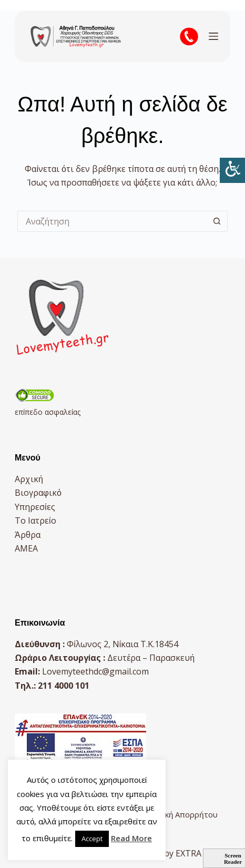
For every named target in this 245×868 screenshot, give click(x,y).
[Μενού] (213, 36)
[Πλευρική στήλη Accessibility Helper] (232, 170)
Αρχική (29, 479)
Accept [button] (92, 839)
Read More (131, 838)
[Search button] (217, 221)
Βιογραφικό (38, 493)
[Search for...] (112, 221)
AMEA (26, 548)
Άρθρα (28, 535)
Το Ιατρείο (35, 520)
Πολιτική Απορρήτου (179, 814)
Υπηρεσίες (35, 507)
